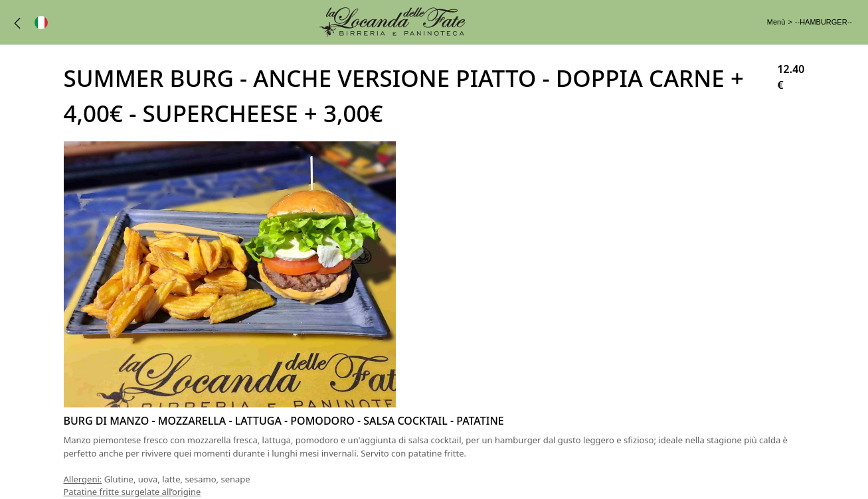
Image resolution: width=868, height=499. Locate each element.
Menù (776, 22)
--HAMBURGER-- (824, 22)
